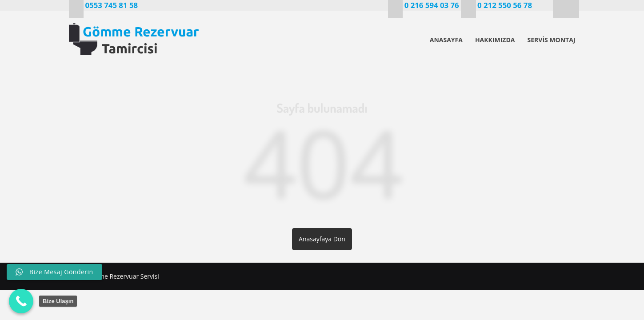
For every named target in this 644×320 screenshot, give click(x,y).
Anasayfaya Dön (322, 239)
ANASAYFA (446, 40)
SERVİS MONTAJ (551, 40)
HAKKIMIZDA (495, 40)
